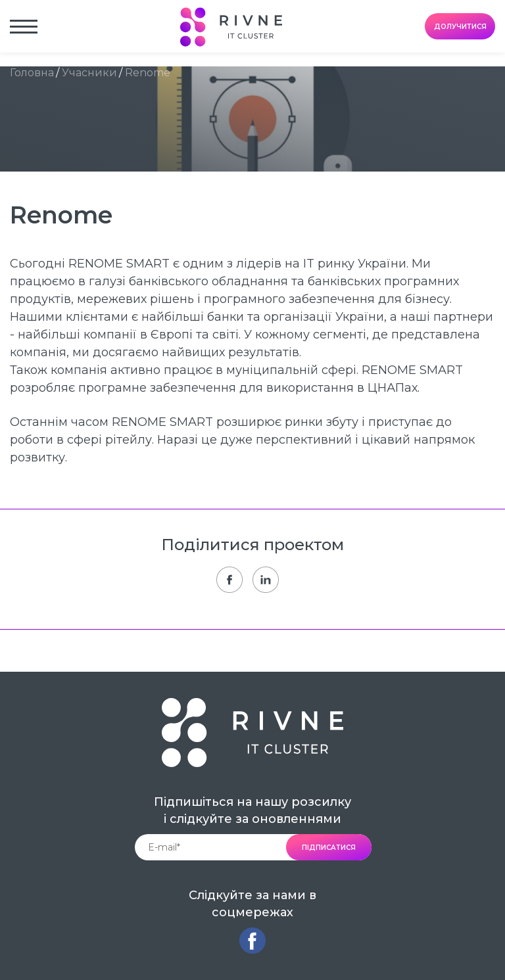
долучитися (460, 27)
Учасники (89, 73)
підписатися (329, 848)
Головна (32, 73)
